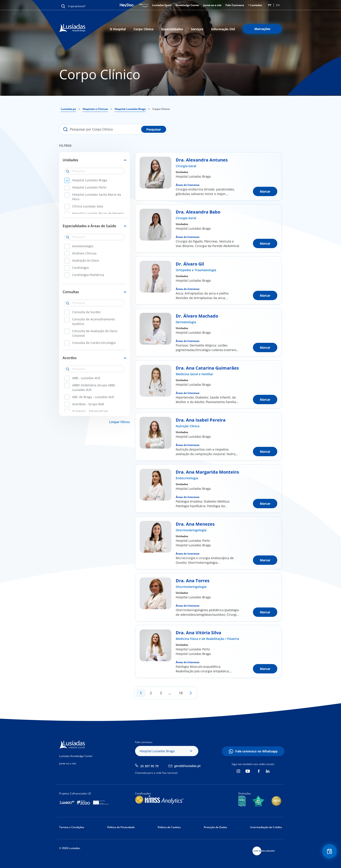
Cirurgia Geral (186, 166)
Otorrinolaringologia (191, 530)
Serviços (197, 29)
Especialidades (172, 29)
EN (278, 5)
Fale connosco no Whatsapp (256, 751)
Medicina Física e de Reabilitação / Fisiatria (207, 639)
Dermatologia (186, 322)
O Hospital (118, 29)
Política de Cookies (169, 827)
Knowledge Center (187, 5)
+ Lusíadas (255, 5)
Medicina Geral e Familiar (194, 374)
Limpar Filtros (120, 422)
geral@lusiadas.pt (187, 766)
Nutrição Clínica (188, 426)
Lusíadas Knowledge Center (76, 756)
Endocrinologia (187, 478)
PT (270, 5)
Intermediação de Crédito (266, 827)
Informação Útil (223, 29)
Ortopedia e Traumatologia (196, 270)
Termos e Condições (72, 827)
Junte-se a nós (212, 5)
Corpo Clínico (144, 29)
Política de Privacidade (121, 827)
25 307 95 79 (149, 766)
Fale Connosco (235, 5)
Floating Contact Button (329, 852)
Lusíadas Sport (162, 5)
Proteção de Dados (215, 827)
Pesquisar (154, 129)
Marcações (262, 29)
